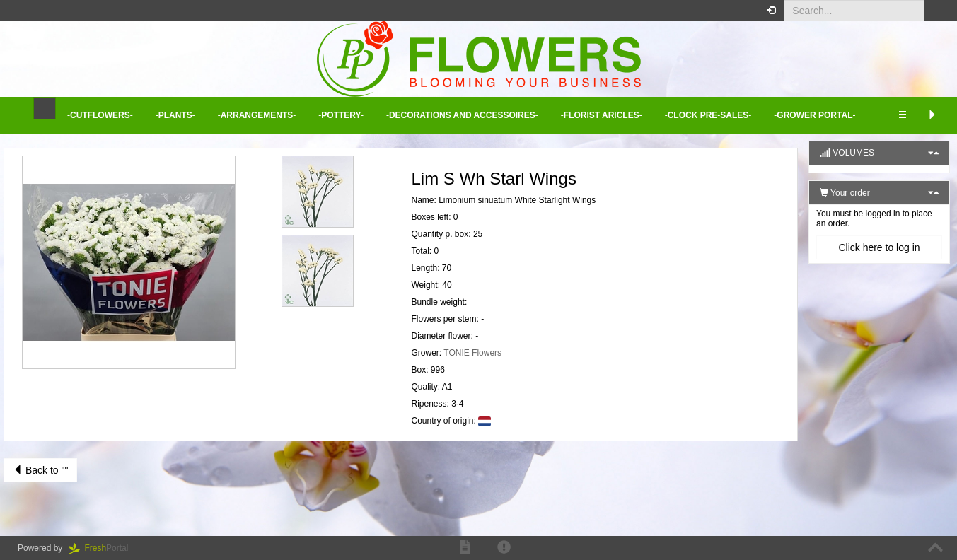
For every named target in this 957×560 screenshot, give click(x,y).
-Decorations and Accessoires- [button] (462, 115)
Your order (845, 193)
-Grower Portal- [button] (814, 115)
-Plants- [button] (175, 115)
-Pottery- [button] (341, 115)
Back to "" (40, 470)
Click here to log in (879, 247)
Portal (103, 548)
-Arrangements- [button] (257, 115)
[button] (935, 11)
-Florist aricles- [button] (602, 115)
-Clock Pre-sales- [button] (708, 115)
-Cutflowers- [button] (100, 115)
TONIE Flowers (472, 353)
